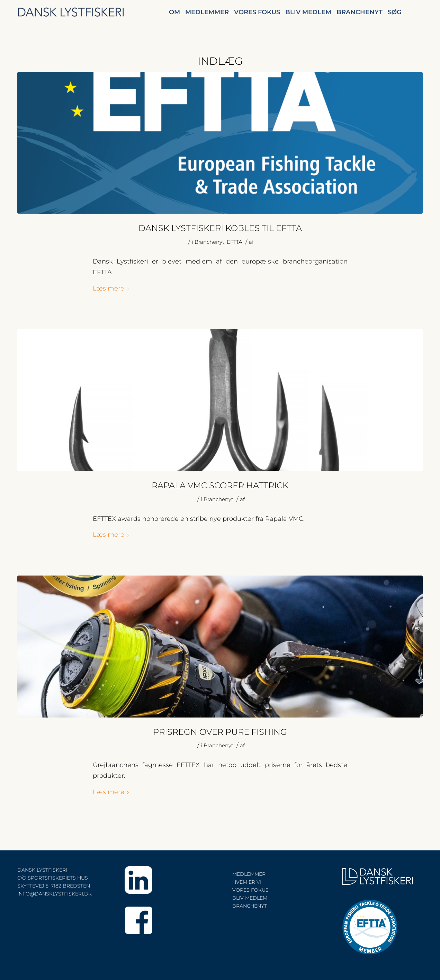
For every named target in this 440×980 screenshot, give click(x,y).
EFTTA (235, 242)
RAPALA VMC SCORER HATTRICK (220, 485)
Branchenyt (209, 242)
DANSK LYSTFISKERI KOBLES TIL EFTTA (220, 228)
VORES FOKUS (250, 890)
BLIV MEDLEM (250, 898)
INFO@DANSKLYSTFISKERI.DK (55, 894)
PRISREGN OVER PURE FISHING (220, 732)
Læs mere (112, 288)
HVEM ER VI (247, 882)
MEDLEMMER (249, 874)
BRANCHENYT (250, 906)
